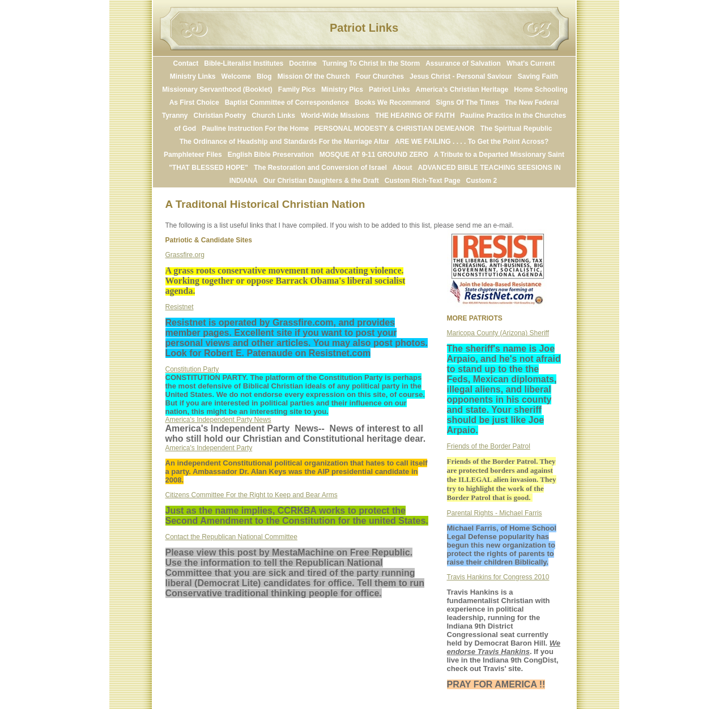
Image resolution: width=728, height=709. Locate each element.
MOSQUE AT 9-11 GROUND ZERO (374, 155)
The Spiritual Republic (516, 129)
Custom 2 (482, 181)
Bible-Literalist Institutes (244, 63)
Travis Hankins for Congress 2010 (498, 577)
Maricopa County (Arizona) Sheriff (498, 333)
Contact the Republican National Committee (231, 537)
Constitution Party (192, 369)
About (403, 168)
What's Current (531, 63)
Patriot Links (389, 89)
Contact (186, 63)
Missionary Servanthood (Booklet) (217, 89)
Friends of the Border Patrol (489, 446)
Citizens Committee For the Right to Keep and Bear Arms (252, 495)
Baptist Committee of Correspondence (287, 102)
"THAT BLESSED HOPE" (208, 168)
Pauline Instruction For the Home (255, 129)
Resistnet (180, 307)
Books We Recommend (392, 102)
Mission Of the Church (314, 76)
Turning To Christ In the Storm (371, 63)
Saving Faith (538, 76)
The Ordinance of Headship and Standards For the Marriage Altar (284, 142)
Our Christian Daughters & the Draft (321, 181)
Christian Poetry (220, 116)
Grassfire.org (185, 255)
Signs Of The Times (467, 102)
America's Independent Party (209, 448)
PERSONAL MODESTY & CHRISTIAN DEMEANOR (395, 129)
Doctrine (303, 63)
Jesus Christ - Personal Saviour (461, 76)
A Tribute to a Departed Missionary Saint (499, 155)
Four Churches (380, 76)
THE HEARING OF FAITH (415, 116)
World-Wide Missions (335, 116)
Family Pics (297, 89)
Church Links (273, 116)
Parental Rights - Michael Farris (495, 513)
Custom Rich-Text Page (423, 181)
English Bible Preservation (271, 155)
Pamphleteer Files (193, 155)
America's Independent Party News (218, 420)
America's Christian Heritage (462, 89)
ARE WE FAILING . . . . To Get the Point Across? (472, 142)
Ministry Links (193, 76)
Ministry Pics (342, 89)
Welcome (236, 76)
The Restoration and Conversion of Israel (320, 168)
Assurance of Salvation (463, 63)
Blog (264, 76)
